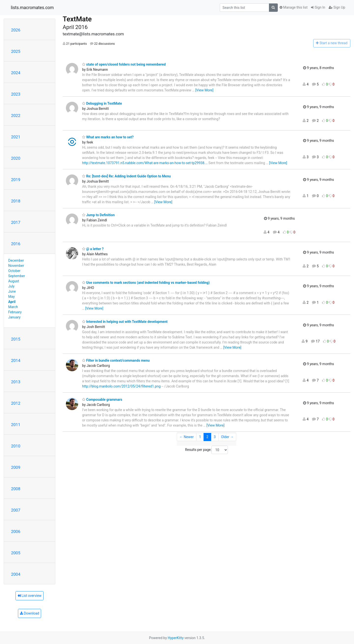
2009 (16, 467)
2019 (16, 180)
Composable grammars (102, 400)
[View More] (204, 90)
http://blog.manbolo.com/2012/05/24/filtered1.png (121, 386)
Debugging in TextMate (102, 103)
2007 (16, 510)
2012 (16, 403)
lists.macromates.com (32, 8)
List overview (29, 596)
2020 (16, 158)
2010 (16, 446)
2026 (16, 30)
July (11, 286)
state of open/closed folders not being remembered (124, 64)
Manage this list (294, 7)
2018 (16, 201)
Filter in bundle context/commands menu (116, 360)
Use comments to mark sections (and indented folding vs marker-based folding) (146, 283)
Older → (227, 437)
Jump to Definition (98, 215)
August (14, 281)
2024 (16, 73)
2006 (16, 531)
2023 (16, 94)
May (12, 297)
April (12, 302)
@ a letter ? (93, 249)
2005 (16, 553)
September (17, 276)
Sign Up (337, 7)
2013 (16, 382)
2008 (16, 489)
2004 (16, 574)
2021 (16, 137)
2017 (16, 222)
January (15, 317)
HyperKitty (176, 638)
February (15, 312)
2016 (16, 244)
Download (30, 613)
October (14, 271)
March (13, 307)
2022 (16, 115)
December (16, 260)
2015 (16, 339)
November (16, 266)
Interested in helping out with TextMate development (125, 322)
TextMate (77, 19)
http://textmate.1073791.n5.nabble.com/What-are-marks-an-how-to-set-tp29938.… (145, 163)
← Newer (187, 437)
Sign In (318, 7)
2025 (16, 51)
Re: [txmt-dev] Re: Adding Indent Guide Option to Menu (126, 176)
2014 (16, 360)
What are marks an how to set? (108, 137)
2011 (16, 425)
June (12, 291)
